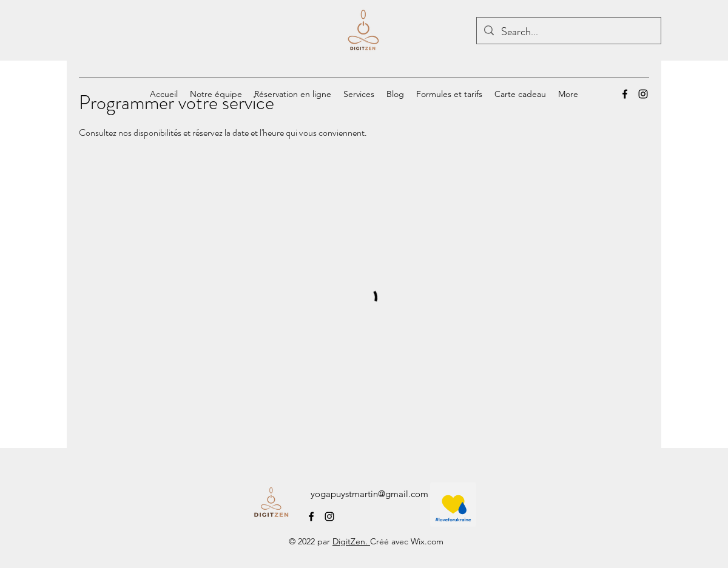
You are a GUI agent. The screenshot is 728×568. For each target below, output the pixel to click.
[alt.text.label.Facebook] (625, 94)
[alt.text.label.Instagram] (643, 94)
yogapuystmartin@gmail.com (369, 494)
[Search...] (568, 32)
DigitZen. (351, 541)
